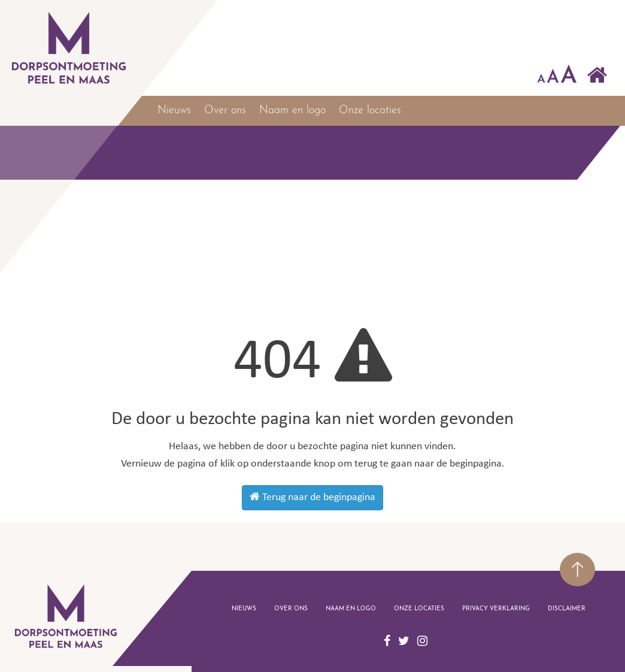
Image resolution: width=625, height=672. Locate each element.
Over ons (225, 111)
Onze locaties (370, 111)
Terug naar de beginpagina (313, 497)
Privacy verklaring (496, 609)
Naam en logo (292, 111)
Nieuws (174, 111)
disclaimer (567, 609)
